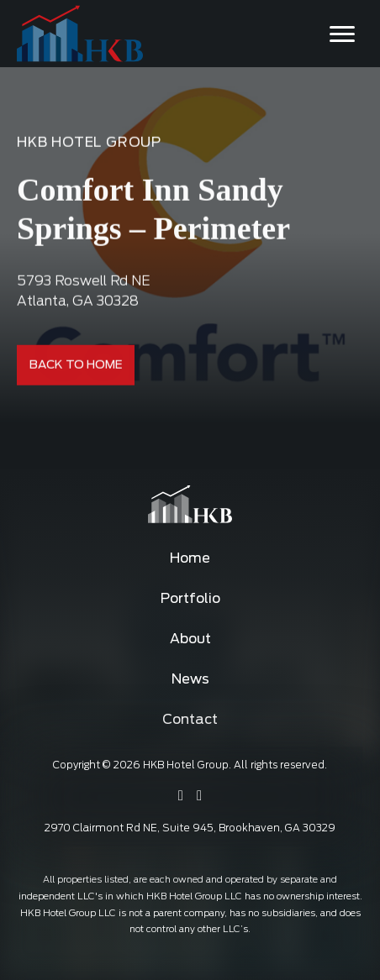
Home (190, 558)
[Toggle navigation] (342, 34)
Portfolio (190, 599)
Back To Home (76, 365)
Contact (190, 720)
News (190, 679)
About (190, 639)
